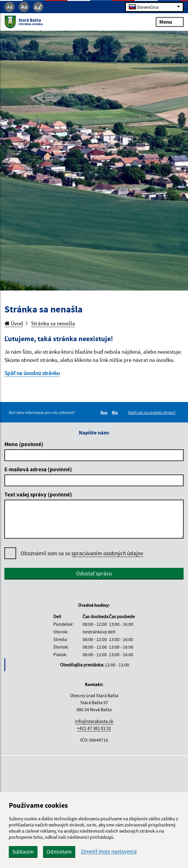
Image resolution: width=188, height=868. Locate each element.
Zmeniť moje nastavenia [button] (109, 851)
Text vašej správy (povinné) (38, 494)
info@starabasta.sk (94, 721)
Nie (116, 412)
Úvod (14, 323)
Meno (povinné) (24, 444)
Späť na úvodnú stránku (32, 373)
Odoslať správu (94, 573)
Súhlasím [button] (23, 852)
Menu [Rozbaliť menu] (170, 22)
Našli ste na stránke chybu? (152, 412)
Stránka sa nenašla (53, 323)
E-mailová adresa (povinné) (38, 469)
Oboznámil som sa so (82, 553)
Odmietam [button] (59, 852)
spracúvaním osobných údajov (107, 553)
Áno (105, 412)
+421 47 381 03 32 (94, 728)
